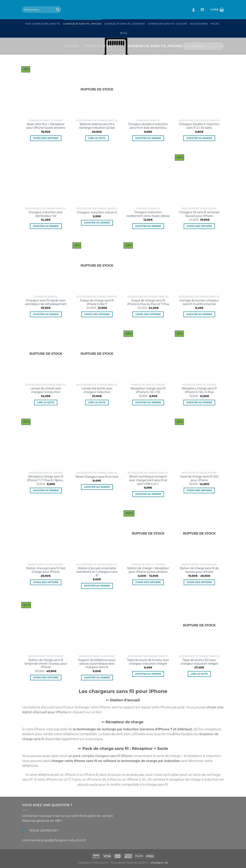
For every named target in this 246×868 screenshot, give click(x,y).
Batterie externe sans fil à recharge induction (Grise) (97, 126)
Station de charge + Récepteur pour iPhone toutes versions (148, 570)
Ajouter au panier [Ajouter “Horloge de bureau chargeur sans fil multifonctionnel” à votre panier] (199, 314)
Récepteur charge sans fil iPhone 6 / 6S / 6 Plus (199, 390)
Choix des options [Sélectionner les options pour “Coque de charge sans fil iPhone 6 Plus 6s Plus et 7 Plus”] (148, 314)
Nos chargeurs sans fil (43, 24)
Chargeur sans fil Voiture (167, 24)
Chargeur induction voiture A (97, 212)
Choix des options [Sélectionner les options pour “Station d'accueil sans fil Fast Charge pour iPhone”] (46, 582)
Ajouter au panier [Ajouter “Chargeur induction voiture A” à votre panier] (97, 223)
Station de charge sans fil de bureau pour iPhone (199, 570)
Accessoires (199, 24)
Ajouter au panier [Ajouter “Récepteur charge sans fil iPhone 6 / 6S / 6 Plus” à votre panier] (199, 402)
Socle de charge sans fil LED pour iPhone (199, 478)
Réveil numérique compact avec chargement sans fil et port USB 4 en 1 (148, 480)
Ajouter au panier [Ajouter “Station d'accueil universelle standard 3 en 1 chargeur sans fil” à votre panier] (97, 586)
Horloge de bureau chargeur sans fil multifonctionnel (199, 302)
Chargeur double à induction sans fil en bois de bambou (148, 126)
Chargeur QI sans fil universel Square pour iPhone (199, 214)
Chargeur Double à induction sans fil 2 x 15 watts (199, 126)
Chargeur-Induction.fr (93, 863)
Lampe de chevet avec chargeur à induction (46, 390)
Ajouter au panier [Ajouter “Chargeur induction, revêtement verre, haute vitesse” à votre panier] (148, 226)
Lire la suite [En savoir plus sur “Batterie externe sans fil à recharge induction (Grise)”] (97, 138)
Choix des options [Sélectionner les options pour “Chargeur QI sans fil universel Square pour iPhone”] (199, 226)
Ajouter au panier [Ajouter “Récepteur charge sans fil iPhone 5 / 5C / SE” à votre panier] (148, 402)
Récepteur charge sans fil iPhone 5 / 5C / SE (148, 390)
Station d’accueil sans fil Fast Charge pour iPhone (46, 570)
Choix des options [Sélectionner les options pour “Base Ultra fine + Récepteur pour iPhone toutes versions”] (46, 138)
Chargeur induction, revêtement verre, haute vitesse (148, 214)
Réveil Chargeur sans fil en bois (97, 477)
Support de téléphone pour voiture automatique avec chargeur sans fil (97, 664)
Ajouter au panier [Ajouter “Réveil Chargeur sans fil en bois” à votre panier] (97, 487)
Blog (124, 33)
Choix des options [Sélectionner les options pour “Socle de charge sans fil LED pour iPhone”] (199, 490)
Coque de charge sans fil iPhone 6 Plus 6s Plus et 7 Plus (148, 302)
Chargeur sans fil (103, 46)
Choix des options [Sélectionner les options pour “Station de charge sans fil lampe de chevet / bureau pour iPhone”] (46, 677)
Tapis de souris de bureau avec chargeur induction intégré (148, 662)
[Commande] (203, 46)
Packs (215, 24)
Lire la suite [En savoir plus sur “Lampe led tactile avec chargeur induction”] (97, 402)
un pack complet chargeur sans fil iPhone (100, 756)
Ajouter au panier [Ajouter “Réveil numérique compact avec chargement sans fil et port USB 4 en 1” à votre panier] (148, 494)
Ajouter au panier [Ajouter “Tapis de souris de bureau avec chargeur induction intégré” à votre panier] (148, 674)
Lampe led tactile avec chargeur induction (97, 390)
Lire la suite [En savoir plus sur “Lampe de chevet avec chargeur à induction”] (46, 402)
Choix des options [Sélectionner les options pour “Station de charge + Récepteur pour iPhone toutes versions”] (148, 582)
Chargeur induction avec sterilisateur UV (46, 214)
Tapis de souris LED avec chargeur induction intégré (199, 662)
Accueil (71, 46)
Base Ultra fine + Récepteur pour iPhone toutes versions (46, 126)
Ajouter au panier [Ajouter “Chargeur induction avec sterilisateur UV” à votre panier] (46, 226)
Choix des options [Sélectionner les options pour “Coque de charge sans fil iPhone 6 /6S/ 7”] (97, 314)
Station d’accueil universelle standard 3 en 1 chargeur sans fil (97, 572)
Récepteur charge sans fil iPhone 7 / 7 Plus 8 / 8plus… (46, 478)
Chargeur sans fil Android (125, 24)
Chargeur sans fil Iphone (82, 24)
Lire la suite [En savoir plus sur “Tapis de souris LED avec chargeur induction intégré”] (199, 674)
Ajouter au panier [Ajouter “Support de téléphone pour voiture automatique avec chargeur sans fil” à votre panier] (97, 677)
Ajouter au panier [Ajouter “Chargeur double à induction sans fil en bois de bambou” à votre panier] (148, 138)
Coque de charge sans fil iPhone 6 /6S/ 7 (97, 302)
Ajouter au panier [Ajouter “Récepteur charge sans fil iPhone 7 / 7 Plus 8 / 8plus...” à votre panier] (46, 490)
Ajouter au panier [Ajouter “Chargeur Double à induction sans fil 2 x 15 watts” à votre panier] (199, 138)
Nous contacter (44, 830)
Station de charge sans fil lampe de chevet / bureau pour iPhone (46, 664)
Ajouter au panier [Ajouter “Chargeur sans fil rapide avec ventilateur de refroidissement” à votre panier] (46, 314)
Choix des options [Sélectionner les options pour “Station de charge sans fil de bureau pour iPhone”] (199, 582)
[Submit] (58, 10)
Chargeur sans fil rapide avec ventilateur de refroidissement (46, 302)
